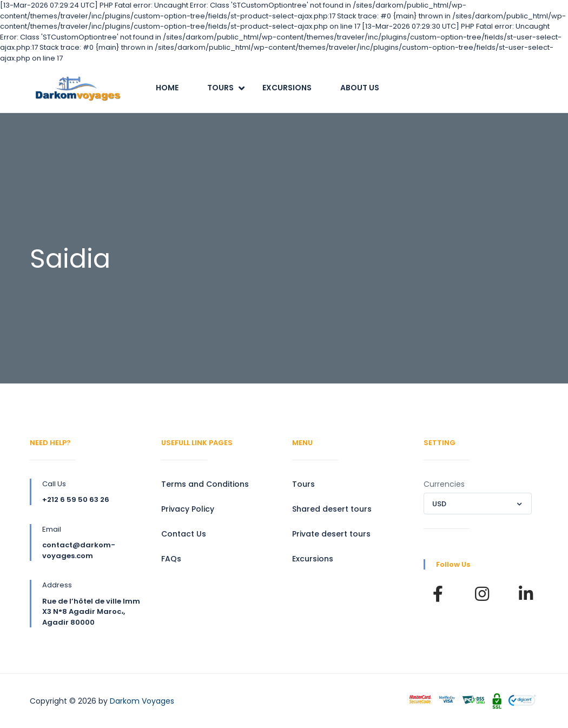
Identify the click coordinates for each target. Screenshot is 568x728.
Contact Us (184, 534)
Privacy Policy (188, 509)
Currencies (444, 484)
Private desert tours (331, 534)
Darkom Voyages (142, 701)
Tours (220, 88)
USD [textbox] (439, 504)
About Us (360, 88)
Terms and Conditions (205, 484)
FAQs (171, 559)
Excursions (287, 88)
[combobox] (478, 504)
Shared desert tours (332, 509)
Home (167, 88)
